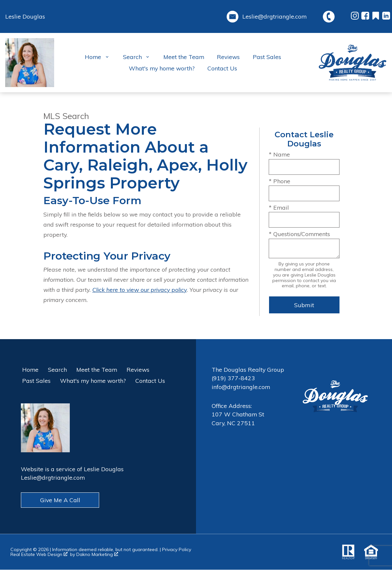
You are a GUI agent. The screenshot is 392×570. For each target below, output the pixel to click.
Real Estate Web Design (39, 555)
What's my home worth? (162, 68)
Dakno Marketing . (98, 555)
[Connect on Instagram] (355, 17)
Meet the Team (184, 57)
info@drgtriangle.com (241, 387)
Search (57, 369)
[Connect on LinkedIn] (386, 17)
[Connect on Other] (376, 17)
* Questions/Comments (299, 234)
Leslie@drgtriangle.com (53, 477)
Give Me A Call (60, 500)
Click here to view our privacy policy (139, 290)
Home (30, 369)
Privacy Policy (177, 549)
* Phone (279, 181)
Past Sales (267, 57)
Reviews (228, 57)
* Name (279, 154)
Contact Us (222, 68)
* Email (279, 207)
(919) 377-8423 (233, 378)
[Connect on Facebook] (365, 17)
